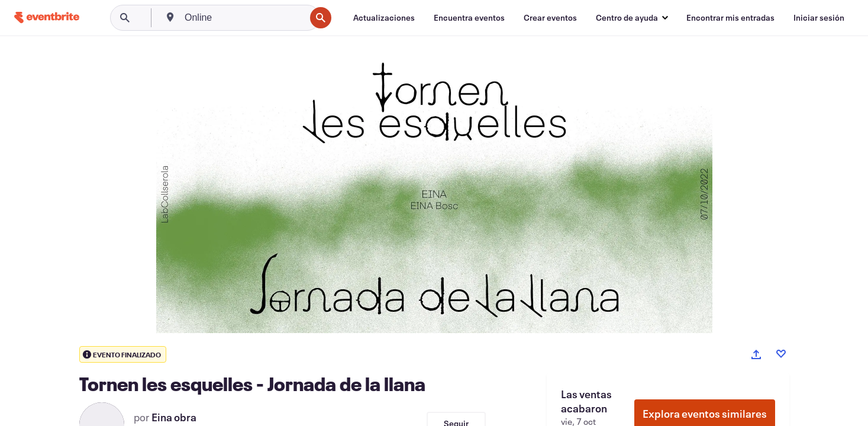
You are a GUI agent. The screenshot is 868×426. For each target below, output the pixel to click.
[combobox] (244, 18)
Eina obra (174, 417)
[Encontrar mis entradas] (730, 18)
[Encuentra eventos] (469, 18)
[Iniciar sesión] (819, 18)
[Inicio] (47, 17)
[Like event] (781, 354)
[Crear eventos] (550, 18)
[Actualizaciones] (384, 18)
